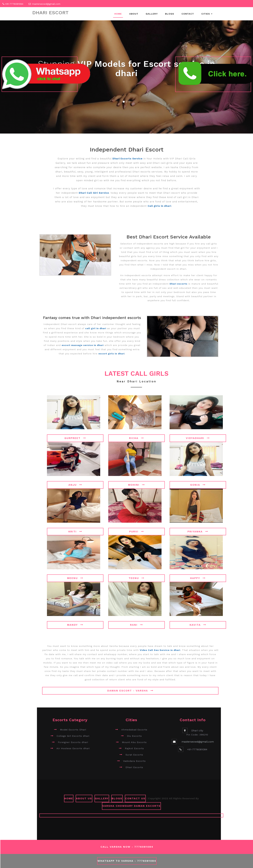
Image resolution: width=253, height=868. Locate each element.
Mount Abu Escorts (134, 742)
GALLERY (102, 798)
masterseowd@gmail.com (46, 4)
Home (118, 14)
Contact (188, 14)
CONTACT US (135, 798)
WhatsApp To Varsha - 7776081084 (127, 861)
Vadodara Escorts (134, 761)
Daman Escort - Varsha (130, 691)
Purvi (137, 531)
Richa (137, 438)
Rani (137, 625)
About (134, 14)
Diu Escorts (134, 736)
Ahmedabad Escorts (134, 730)
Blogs (170, 14)
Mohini (137, 485)
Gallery (152, 14)
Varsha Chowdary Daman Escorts (131, 806)
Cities (207, 14)
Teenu (137, 578)
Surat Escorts (134, 755)
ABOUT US (84, 798)
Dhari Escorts (134, 767)
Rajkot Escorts (134, 748)
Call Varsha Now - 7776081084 (127, 847)
